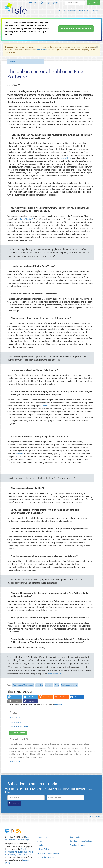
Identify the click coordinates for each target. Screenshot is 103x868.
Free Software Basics (19, 727)
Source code (75, 837)
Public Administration (69, 685)
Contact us (42, 837)
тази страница (43, 50)
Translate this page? (78, 845)
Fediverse (16, 697)
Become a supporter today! (76, 29)
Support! (31, 701)
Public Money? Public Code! (23, 685)
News (12, 61)
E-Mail (16, 701)
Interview (39, 685)
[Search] (63, 3)
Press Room (15, 718)
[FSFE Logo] (16, 8)
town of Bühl (65, 158)
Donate (93, 3)
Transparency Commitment (49, 853)
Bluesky (31, 697)
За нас (62, 11)
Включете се (84, 11)
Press (96, 11)
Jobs (39, 841)
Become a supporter (18, 733)
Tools (57, 685)
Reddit (62, 697)
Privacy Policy (43, 849)
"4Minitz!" (45, 406)
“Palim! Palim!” (26, 219)
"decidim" (19, 454)
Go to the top (94, 817)
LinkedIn (78, 697)
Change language (49, 3)
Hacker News (47, 697)
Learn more (15, 761)
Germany (49, 685)
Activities (72, 11)
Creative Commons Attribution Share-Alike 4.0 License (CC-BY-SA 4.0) (19, 852)
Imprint (40, 845)
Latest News (15, 722)
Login (33, 3)
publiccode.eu (54, 674)
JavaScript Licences (46, 857)
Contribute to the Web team (81, 841)
